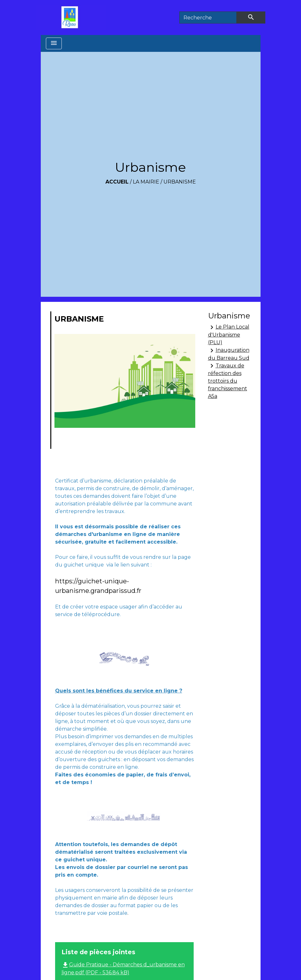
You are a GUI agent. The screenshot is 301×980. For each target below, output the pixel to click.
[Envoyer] (251, 17)
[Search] (208, 17)
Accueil (117, 182)
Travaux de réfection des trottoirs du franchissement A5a (228, 381)
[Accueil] (71, 17)
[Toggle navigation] (54, 43)
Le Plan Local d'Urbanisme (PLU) (229, 334)
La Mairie (146, 182)
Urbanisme (180, 182)
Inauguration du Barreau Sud (229, 354)
